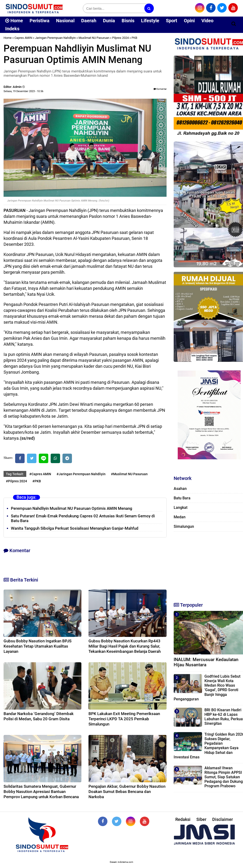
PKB (134, 38)
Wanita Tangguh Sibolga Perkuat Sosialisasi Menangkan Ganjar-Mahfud (75, 528)
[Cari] (234, 24)
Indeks (12, 29)
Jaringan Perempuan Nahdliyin (55, 38)
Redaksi (183, 819)
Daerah (89, 21)
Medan (180, 517)
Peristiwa (40, 21)
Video (207, 21)
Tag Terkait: (15, 474)
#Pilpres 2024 (16, 481)
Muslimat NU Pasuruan (94, 38)
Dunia (109, 21)
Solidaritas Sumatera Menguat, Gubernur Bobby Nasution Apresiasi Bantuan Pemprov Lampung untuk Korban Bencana (41, 792)
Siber (201, 819)
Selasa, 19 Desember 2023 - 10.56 (23, 91)
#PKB (37, 481)
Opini (189, 21)
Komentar (160, 89)
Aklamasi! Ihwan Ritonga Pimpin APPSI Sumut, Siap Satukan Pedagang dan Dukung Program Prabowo (224, 777)
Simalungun (184, 526)
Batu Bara (182, 498)
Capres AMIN (23, 38)
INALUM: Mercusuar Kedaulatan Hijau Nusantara (206, 662)
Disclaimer (223, 819)
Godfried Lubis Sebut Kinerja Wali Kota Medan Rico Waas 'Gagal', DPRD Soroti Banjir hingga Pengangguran (207, 688)
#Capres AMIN (40, 474)
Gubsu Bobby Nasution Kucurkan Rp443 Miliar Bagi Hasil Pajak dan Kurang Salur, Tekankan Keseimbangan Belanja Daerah (125, 646)
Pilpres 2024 (120, 38)
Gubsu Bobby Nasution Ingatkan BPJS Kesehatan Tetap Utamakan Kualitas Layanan (38, 646)
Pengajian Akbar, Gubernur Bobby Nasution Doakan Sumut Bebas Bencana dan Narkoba (127, 792)
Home (14, 21)
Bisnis (128, 21)
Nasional (65, 21)
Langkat (181, 508)
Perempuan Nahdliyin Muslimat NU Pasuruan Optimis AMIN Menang (72, 508)
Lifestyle (150, 21)
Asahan (180, 489)
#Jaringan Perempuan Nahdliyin (81, 474)
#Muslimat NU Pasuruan (129, 474)
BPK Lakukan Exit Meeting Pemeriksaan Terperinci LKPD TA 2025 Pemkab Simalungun (124, 719)
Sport (172, 21)
